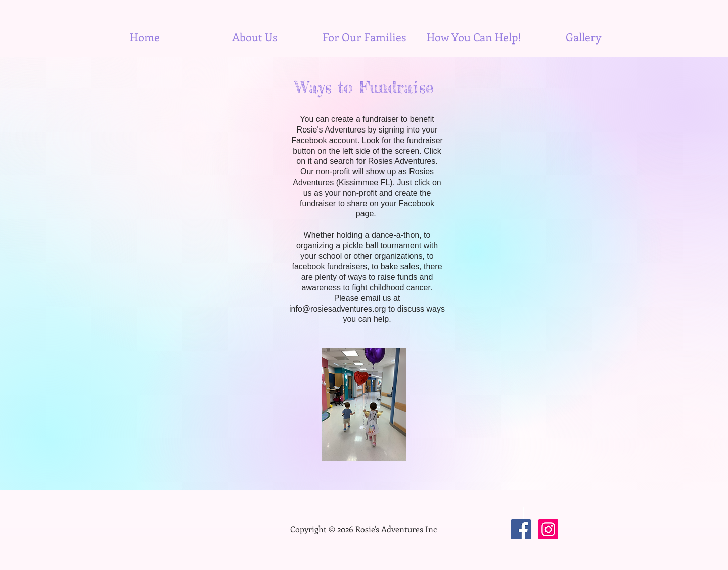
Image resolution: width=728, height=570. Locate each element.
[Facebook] (521, 529)
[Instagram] (548, 529)
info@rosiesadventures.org (337, 309)
